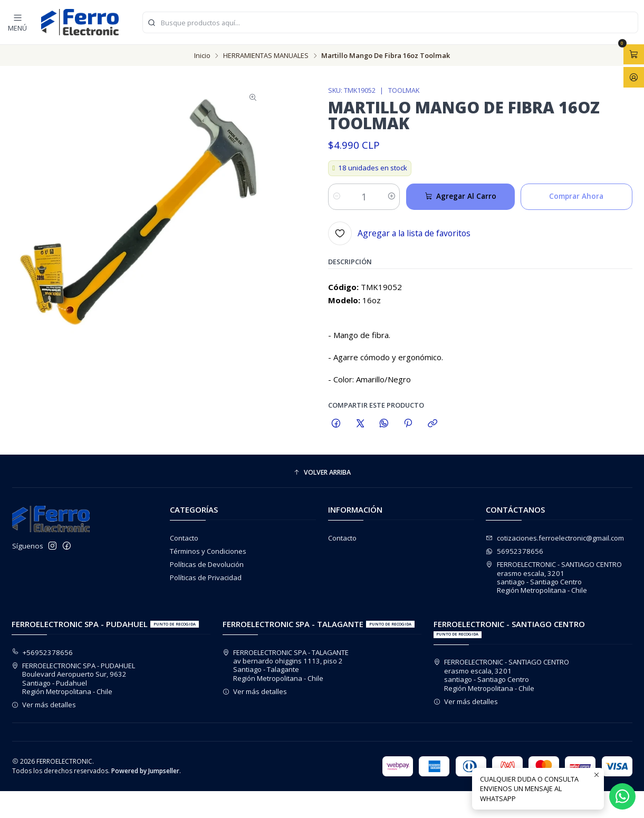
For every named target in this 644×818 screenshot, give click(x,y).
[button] (322, 473)
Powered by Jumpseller (145, 771)
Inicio (202, 56)
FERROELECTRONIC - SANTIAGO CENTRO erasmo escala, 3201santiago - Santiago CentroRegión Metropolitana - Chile (554, 577)
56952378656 (515, 551)
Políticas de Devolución (207, 564)
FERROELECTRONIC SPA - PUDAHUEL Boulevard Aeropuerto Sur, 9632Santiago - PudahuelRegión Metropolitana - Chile (74, 679)
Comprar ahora (576, 198)
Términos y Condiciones (208, 551)
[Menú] (17, 22)
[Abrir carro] (634, 54)
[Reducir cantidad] (337, 199)
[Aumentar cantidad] (391, 199)
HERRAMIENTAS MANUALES (266, 56)
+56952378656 (42, 652)
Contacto (184, 538)
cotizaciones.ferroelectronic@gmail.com (555, 538)
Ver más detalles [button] (44, 705)
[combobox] (390, 22)
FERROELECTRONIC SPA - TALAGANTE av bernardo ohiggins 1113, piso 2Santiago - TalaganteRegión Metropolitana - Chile (286, 665)
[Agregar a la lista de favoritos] (399, 235)
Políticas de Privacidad (206, 578)
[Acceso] (634, 77)
